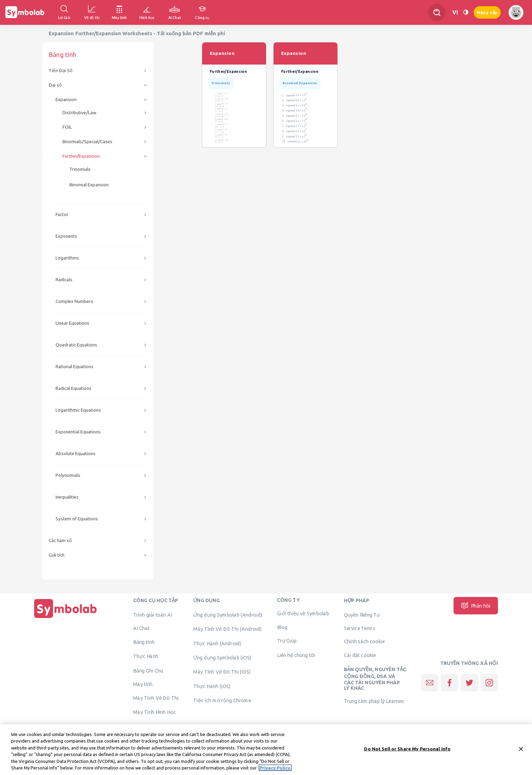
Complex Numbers (74, 301)
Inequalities (67, 497)
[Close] (521, 752)
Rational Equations (75, 367)
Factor (62, 214)
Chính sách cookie (364, 641)
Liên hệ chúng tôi (296, 655)
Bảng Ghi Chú (148, 670)
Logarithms (67, 258)
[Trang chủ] (66, 618)
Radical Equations (73, 388)
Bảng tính (144, 642)
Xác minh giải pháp (154, 726)
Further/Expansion (81, 156)
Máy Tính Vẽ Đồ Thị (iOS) (222, 672)
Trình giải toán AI (152, 615)
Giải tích (57, 555)
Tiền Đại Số (61, 71)
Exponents (66, 236)
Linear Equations (72, 323)
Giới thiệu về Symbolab (303, 614)
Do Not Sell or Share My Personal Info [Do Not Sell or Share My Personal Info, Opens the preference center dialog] (407, 752)
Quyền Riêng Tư (362, 615)
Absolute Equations (76, 454)
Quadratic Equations (76, 345)
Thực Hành (146, 656)
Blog (282, 627)
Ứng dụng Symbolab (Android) (228, 615)
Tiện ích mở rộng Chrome (222, 700)
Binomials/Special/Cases (87, 142)
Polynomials (68, 475)
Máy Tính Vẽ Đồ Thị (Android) (227, 629)
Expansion (66, 100)
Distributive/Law (79, 113)
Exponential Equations (78, 432)
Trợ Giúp (287, 641)
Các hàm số (60, 541)
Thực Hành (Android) (217, 643)
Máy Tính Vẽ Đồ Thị (156, 698)
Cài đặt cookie (360, 655)
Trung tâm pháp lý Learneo (374, 701)
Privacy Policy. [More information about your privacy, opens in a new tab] (275, 771)
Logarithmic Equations (78, 410)
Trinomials (80, 169)
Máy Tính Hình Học (155, 712)
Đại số (55, 85)
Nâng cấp (487, 13)
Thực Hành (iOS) (212, 686)
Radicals (64, 280)
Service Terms (360, 628)
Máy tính (143, 684)
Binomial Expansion (89, 185)
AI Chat (141, 628)
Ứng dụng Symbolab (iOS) (222, 657)
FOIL (67, 127)
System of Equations (77, 519)
